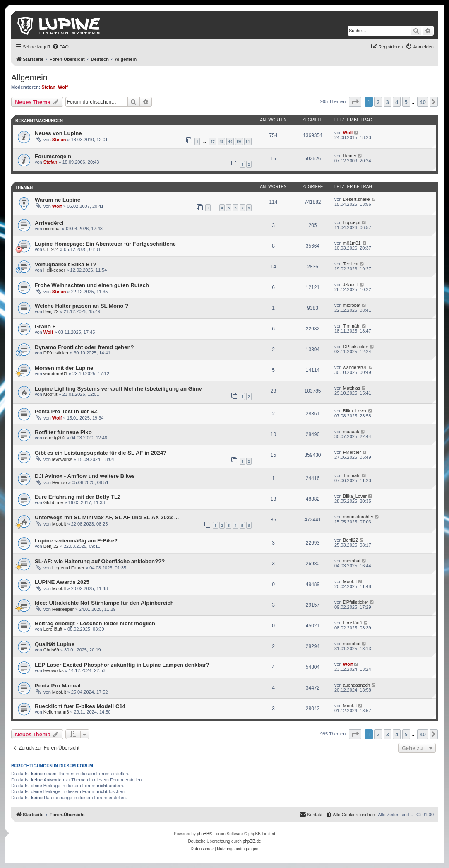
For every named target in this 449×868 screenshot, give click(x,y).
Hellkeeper (54, 270)
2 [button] (378, 102)
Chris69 (51, 650)
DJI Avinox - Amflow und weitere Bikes (85, 476)
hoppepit (352, 222)
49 (230, 141)
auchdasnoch (357, 685)
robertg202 (54, 438)
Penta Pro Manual (58, 686)
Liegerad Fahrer (68, 568)
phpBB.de (252, 841)
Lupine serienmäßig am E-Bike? (76, 541)
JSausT (351, 285)
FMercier (352, 452)
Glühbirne (53, 502)
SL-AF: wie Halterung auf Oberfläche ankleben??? (100, 561)
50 (239, 141)
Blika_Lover (355, 411)
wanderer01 (55, 374)
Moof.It (50, 394)
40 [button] (423, 102)
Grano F (45, 327)
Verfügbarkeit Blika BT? (66, 264)
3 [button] (388, 102)
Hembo (59, 482)
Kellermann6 (56, 712)
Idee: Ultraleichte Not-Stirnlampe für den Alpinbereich (104, 603)
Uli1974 (51, 249)
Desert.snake (357, 199)
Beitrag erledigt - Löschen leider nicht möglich (95, 623)
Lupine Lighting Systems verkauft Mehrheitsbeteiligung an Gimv (118, 389)
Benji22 (51, 311)
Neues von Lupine (58, 133)
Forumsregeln (53, 156)
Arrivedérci (49, 223)
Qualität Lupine (55, 644)
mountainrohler (358, 517)
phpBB (203, 834)
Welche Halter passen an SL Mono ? (82, 306)
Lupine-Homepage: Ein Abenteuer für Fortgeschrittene (105, 244)
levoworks (62, 459)
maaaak (351, 432)
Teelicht (351, 264)
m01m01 (352, 243)
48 (221, 141)
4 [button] (397, 102)
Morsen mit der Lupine (64, 368)
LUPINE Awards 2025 (62, 582)
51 (248, 141)
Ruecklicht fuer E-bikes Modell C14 (80, 706)
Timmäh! (352, 326)
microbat (52, 229)
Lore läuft (53, 629)
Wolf (63, 87)
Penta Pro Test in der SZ (66, 411)
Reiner (350, 156)
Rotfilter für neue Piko (63, 432)
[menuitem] (60, 47)
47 (212, 141)
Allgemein (29, 77)
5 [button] (406, 102)
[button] (355, 102)
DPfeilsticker (56, 353)
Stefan (48, 87)
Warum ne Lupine (58, 200)
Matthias (352, 388)
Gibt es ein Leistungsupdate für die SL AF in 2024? (101, 453)
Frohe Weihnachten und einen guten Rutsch (92, 285)
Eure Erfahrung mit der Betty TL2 (78, 497)
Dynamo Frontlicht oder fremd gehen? (84, 347)
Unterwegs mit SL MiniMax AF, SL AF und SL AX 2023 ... (107, 517)
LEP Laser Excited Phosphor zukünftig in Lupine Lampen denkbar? (122, 665)
